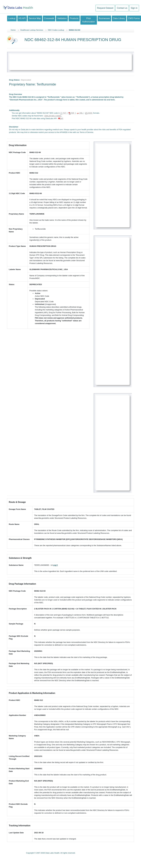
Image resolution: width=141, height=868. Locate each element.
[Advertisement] (71, 61)
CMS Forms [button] (134, 18)
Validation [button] (62, 18)
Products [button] (74, 18)
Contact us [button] (122, 8)
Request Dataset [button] (105, 8)
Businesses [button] (104, 18)
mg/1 (56, 565)
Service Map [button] (35, 18)
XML (80, 113)
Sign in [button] (134, 8)
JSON (89, 113)
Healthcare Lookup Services (32, 30)
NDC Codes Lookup (56, 30)
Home (13, 30)
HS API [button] (22, 18)
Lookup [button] (12, 18)
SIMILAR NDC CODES (53, 116)
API (61, 119)
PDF (72, 113)
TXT (63, 113)
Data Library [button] (119, 18)
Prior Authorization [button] (89, 20)
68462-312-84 (74, 30)
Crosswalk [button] (49, 18)
